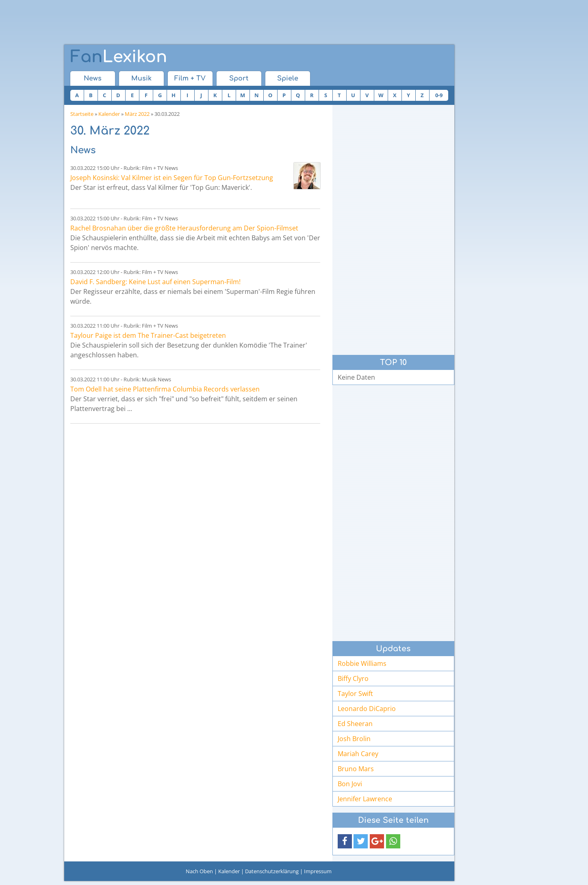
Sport (239, 78)
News (93, 78)
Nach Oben (199, 871)
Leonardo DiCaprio (367, 709)
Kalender (109, 114)
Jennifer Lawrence (365, 799)
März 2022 (137, 114)
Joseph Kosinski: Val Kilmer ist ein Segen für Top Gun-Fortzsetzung (172, 178)
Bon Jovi (350, 784)
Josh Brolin (354, 739)
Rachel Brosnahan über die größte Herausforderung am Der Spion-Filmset (184, 228)
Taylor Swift (355, 694)
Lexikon (119, 57)
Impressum (318, 871)
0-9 (439, 95)
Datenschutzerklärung (272, 871)
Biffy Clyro (353, 678)
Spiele (288, 78)
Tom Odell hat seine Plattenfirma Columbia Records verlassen (165, 389)
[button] (345, 841)
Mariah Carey (358, 754)
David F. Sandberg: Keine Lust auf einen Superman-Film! (155, 282)
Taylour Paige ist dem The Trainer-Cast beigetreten (148, 335)
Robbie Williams (362, 663)
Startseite (82, 114)
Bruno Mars (356, 769)
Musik (141, 78)
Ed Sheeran (355, 724)
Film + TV (190, 78)
